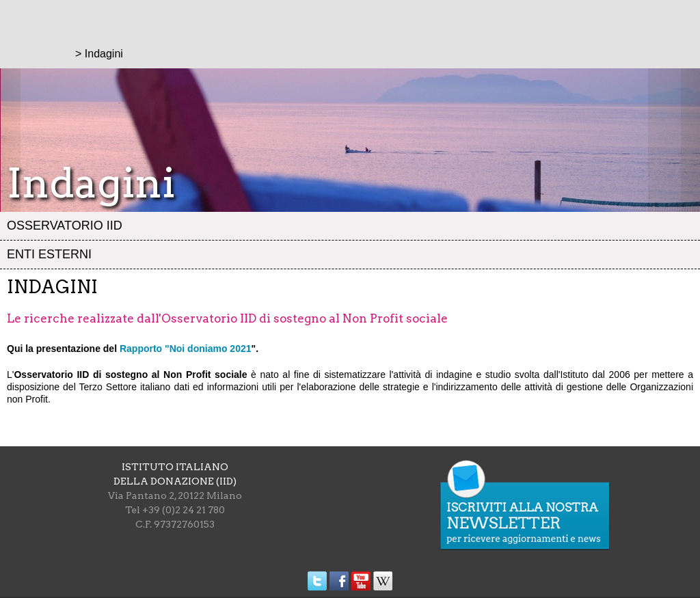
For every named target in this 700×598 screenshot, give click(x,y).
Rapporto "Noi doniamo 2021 (186, 349)
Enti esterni (49, 254)
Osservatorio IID (65, 226)
